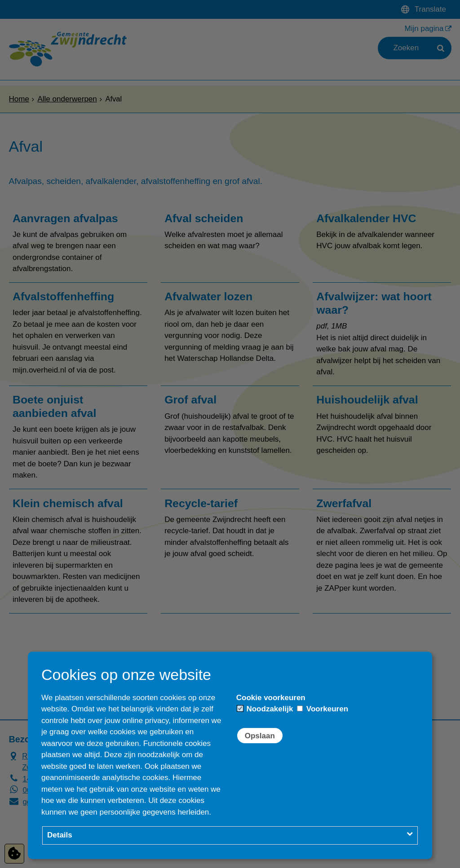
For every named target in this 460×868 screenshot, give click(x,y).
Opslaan (260, 736)
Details (60, 835)
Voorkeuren (323, 709)
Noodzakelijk (265, 709)
